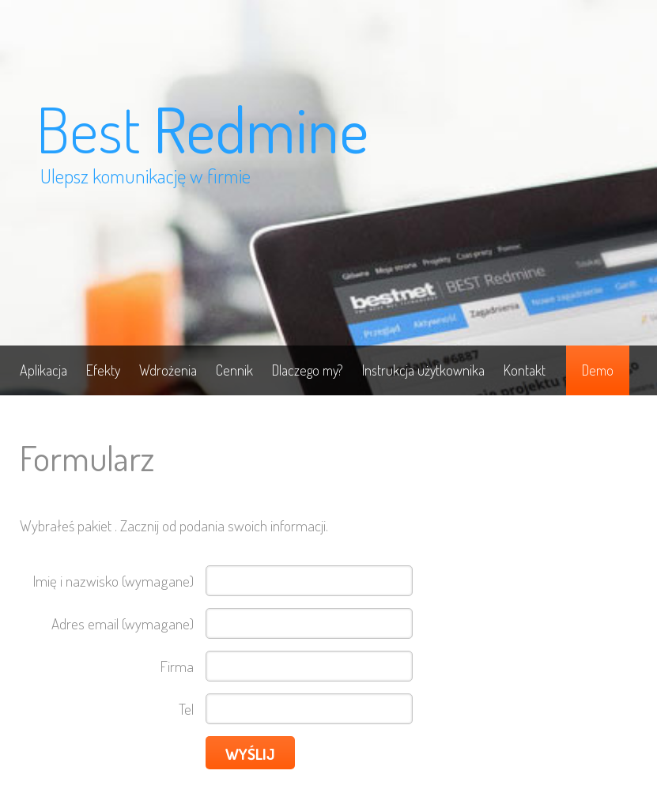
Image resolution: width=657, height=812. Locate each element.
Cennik (234, 370)
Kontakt (525, 370)
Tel (186, 709)
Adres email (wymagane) (123, 623)
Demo (598, 370)
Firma (177, 666)
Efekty (103, 370)
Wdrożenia (168, 370)
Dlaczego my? (308, 370)
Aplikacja (43, 370)
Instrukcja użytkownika (423, 370)
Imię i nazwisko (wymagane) (113, 581)
